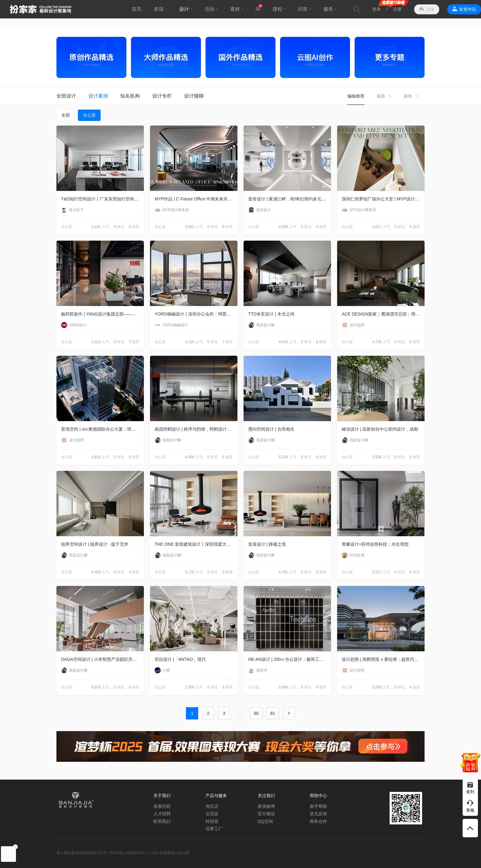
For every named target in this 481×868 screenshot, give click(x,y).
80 (256, 713)
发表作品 (468, 9)
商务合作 (318, 821)
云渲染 (212, 814)
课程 (277, 9)
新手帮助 (318, 806)
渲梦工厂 (214, 829)
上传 (430, 9)
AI (258, 9)
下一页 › (289, 713)
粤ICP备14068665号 (127, 853)
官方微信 (266, 814)
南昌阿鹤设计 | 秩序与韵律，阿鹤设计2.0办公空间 (196, 429)
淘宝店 (212, 806)
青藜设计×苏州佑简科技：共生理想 (375, 544)
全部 (66, 115)
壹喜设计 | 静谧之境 (267, 544)
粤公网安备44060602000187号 (82, 853)
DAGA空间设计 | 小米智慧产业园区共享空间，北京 (102, 659)
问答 (303, 9)
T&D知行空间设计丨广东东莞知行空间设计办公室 (102, 199)
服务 (328, 9)
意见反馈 (318, 814)
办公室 (89, 115)
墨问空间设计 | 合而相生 (271, 429)
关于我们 (162, 796)
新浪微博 (266, 806)
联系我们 (162, 821)
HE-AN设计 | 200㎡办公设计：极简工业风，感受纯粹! (290, 659)
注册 (397, 9)
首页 (137, 9)
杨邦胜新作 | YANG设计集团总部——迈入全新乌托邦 (102, 314)
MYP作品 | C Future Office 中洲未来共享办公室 (196, 199)
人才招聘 (162, 814)
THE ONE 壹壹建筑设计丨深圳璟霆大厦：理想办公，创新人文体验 (196, 544)
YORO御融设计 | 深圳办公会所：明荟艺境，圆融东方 (196, 314)
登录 (376, 9)
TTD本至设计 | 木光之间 (271, 314)
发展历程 (162, 806)
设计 (184, 9)
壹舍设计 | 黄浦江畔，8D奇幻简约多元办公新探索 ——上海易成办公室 (290, 199)
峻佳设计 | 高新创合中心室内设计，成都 (380, 429)
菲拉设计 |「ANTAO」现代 (180, 659)
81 (273, 713)
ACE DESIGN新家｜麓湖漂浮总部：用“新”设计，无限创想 (383, 314)
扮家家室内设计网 (40, 9)
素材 (235, 9)
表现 (159, 9)
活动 (210, 9)
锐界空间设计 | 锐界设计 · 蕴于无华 (95, 544)
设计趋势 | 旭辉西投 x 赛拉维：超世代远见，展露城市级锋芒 (383, 659)
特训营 (212, 821)
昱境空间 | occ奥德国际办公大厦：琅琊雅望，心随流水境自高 (102, 429)
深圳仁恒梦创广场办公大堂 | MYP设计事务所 (383, 199)
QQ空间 (265, 821)
